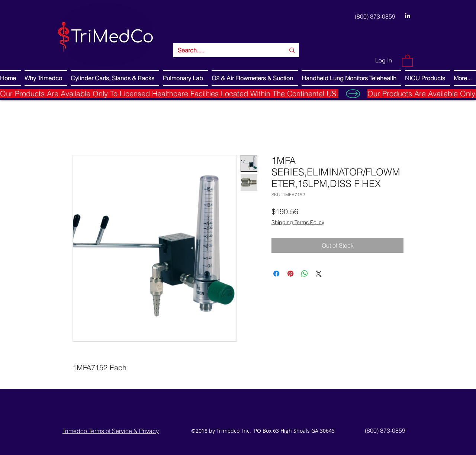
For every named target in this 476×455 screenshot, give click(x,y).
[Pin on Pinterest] (290, 274)
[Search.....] (226, 50)
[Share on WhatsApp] (305, 274)
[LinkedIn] (408, 16)
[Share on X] (319, 274)
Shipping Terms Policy (298, 222)
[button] (407, 60)
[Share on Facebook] (276, 274)
